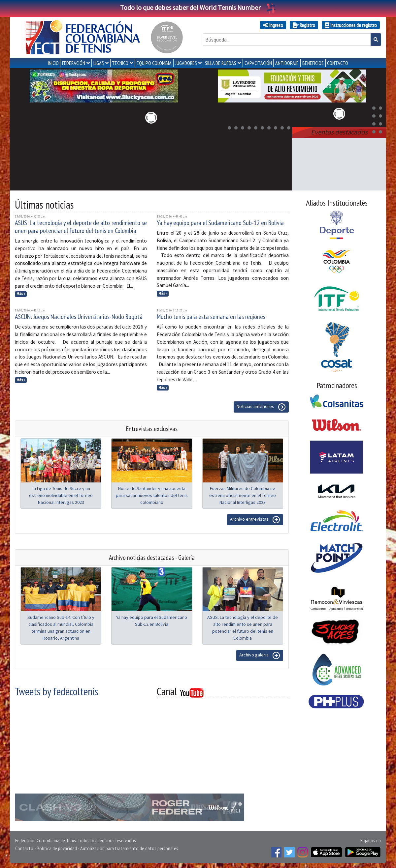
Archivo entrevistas (255, 520)
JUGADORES (186, 63)
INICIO (53, 63)
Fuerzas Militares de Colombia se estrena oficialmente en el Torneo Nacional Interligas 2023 (243, 495)
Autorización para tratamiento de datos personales (129, 848)
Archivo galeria (260, 655)
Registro (304, 25)
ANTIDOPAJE (287, 63)
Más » (21, 294)
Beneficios (313, 63)
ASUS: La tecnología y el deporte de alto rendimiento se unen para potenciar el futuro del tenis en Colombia (81, 227)
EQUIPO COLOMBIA (154, 63)
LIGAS (99, 63)
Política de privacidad (57, 848)
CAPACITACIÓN (258, 63)
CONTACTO (338, 63)
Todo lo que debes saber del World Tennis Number (198, 7)
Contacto (24, 848)
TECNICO (120, 63)
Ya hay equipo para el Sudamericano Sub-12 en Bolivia (220, 223)
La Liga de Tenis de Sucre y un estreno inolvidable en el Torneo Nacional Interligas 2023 (61, 495)
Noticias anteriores (261, 407)
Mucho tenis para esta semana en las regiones (211, 317)
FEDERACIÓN (74, 63)
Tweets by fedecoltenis (56, 691)
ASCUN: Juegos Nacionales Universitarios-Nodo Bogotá (79, 317)
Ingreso (273, 25)
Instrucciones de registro (351, 25)
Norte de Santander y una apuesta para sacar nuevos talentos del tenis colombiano (152, 495)
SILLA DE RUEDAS (221, 63)
